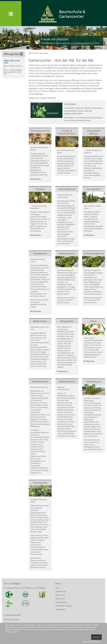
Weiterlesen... (37, 179)
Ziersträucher (40, 483)
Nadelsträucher (67, 253)
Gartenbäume (94, 381)
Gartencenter (60, 599)
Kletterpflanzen (67, 381)
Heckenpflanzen (67, 189)
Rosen (94, 321)
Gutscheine (70, 104)
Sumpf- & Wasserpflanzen (67, 132)
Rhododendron (40, 381)
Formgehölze (94, 189)
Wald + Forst (60, 595)
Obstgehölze (67, 321)
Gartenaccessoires (40, 131)
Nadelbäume (40, 253)
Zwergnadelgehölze (94, 253)
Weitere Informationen (92, 642)
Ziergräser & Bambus (94, 132)
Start (57, 588)
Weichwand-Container (64, 606)
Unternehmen (61, 591)
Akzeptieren (96, 637)
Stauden (40, 189)
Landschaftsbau (61, 602)
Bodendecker (40, 321)
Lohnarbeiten (60, 609)
